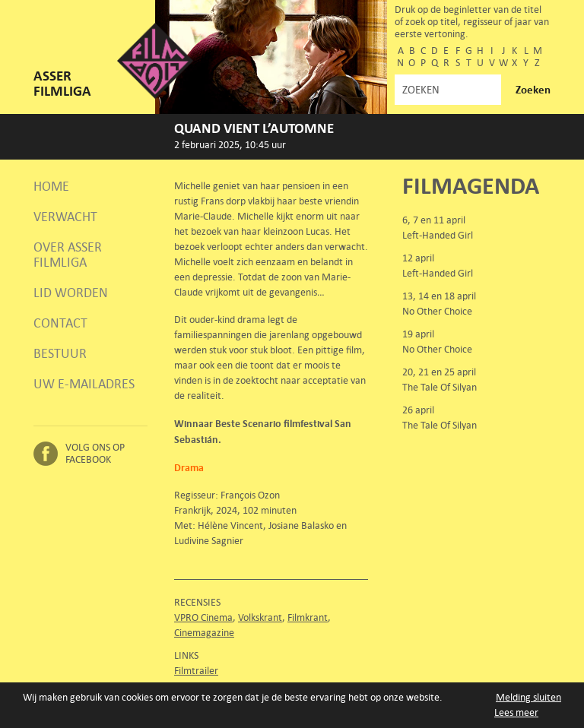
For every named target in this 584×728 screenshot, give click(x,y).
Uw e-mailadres (84, 384)
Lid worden (71, 293)
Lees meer (516, 712)
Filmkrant (308, 617)
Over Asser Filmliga (68, 255)
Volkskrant (260, 617)
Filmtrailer (196, 671)
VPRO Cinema (203, 617)
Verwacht (65, 217)
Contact (60, 323)
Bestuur (60, 353)
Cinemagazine (204, 633)
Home (51, 186)
